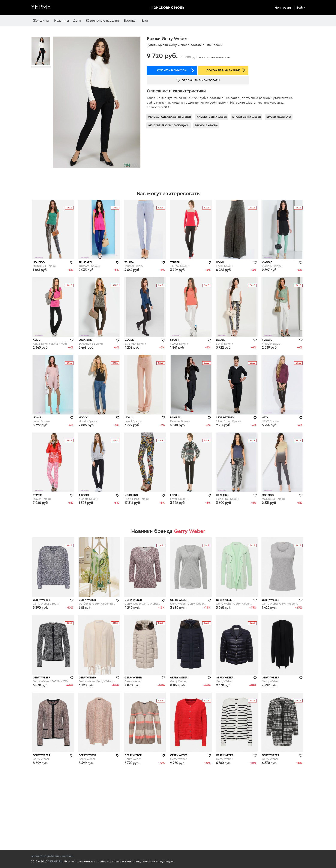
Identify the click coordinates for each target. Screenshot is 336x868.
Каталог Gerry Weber (211, 117)
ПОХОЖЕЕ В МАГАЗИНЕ (223, 70)
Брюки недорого (279, 117)
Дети (77, 21)
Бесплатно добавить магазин (52, 856)
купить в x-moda (172, 71)
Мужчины (61, 21)
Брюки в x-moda (206, 125)
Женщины (41, 21)
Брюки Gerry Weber (246, 117)
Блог (145, 21)
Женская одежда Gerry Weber (169, 117)
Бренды (130, 21)
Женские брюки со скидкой (169, 125)
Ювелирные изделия (102, 21)
